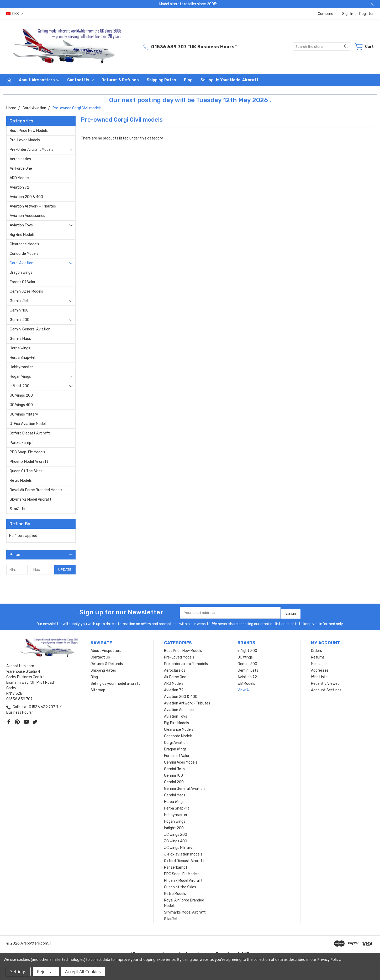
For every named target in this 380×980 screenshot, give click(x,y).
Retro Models (21, 481)
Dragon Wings (21, 273)
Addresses (320, 668)
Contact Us (80, 80)
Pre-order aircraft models (31, 150)
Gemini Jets (20, 301)
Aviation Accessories (27, 216)
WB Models (246, 681)
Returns (318, 655)
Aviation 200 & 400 (26, 197)
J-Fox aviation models (29, 424)
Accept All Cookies (83, 972)
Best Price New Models (29, 131)
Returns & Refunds (120, 80)
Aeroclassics (20, 159)
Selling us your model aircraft (229, 80)
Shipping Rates (161, 80)
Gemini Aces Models (26, 291)
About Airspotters (39, 80)
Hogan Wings (20, 377)
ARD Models (19, 178)
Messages (319, 662)
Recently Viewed (325, 681)
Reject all (46, 972)
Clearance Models (24, 244)
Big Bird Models (22, 235)
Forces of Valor (23, 282)
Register (366, 14)
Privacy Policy (329, 959)
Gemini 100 (19, 310)
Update (65, 570)
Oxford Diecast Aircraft (30, 433)
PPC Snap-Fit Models (27, 452)
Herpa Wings (20, 348)
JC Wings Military (24, 414)
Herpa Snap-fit (23, 358)
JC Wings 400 (21, 405)
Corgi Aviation (22, 263)
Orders (316, 649)
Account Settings (326, 688)
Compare (326, 14)
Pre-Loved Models (25, 140)
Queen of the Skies (26, 471)
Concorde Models (24, 254)
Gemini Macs (20, 339)
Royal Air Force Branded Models (36, 490)
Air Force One (21, 168)
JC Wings (245, 655)
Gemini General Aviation (30, 329)
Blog (188, 80)
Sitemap (98, 688)
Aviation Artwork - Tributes (33, 206)
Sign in (348, 14)
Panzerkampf (21, 443)
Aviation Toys (21, 225)
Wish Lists (319, 675)
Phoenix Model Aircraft (29, 462)
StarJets (17, 509)
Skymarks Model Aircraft (31, 499)
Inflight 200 (20, 386)
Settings (18, 972)
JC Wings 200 (21, 395)
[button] (41, 555)
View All (244, 688)
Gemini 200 (20, 320)
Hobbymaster (21, 367)
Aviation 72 (19, 187)
